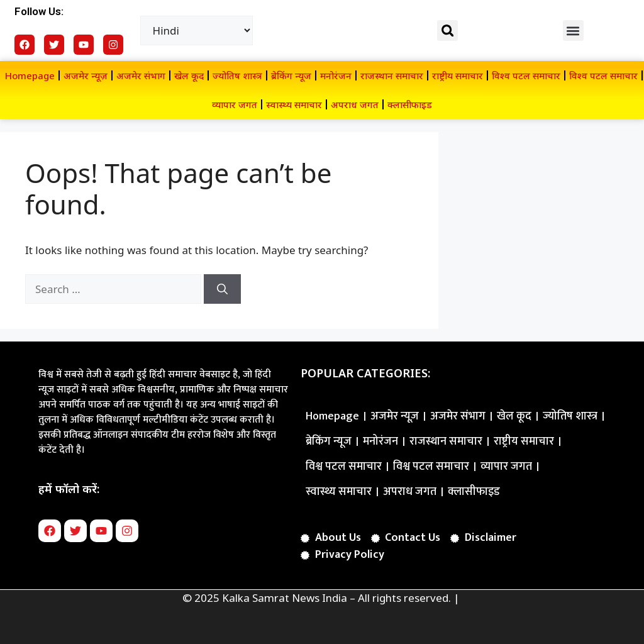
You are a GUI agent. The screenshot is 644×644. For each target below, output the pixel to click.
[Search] (222, 289)
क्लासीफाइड (410, 104)
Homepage (30, 75)
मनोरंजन (336, 75)
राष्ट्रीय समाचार (458, 75)
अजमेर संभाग (141, 75)
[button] (447, 31)
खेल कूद (189, 75)
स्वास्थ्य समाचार (294, 104)
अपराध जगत (355, 104)
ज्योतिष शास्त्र (237, 75)
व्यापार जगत (235, 104)
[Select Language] (197, 31)
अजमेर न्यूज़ (86, 75)
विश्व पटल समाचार (526, 75)
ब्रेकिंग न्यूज (291, 75)
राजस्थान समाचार (392, 75)
